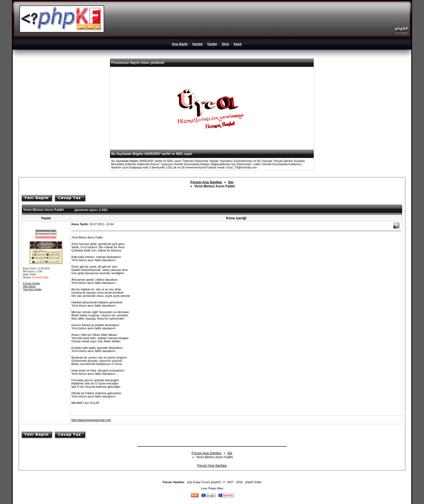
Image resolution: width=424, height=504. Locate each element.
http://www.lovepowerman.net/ (91, 420)
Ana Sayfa (180, 44)
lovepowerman (46, 230)
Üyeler (212, 44)
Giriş (225, 44)
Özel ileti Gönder (32, 289)
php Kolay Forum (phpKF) (204, 482)
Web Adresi (29, 286)
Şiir (231, 182)
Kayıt (238, 44)
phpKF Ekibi (253, 482)
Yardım (197, 44)
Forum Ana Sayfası (206, 182)
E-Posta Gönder (32, 283)
